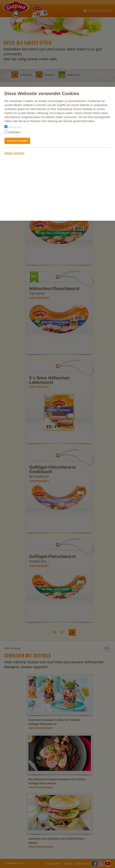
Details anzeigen (14, 153)
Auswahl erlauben (17, 141)
